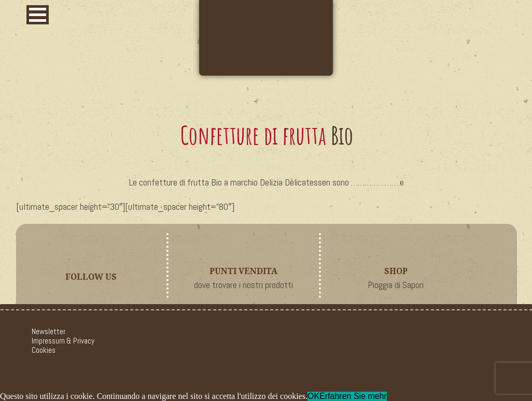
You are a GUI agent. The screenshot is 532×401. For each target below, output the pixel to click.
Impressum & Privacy (63, 341)
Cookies (44, 350)
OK (313, 396)
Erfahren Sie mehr (353, 396)
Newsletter (48, 331)
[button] (38, 15)
